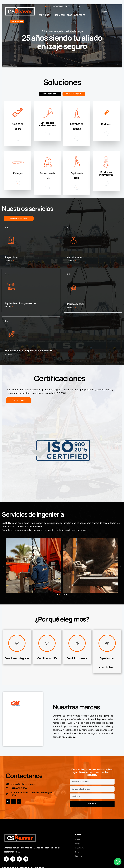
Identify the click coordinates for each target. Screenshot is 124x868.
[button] (3, 567)
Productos (73, 6)
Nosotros (58, 6)
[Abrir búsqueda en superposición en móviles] (104, 9)
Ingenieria (59, 15)
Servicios (45, 15)
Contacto (80, 15)
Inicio (47, 6)
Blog (70, 15)
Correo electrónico (14, 858)
